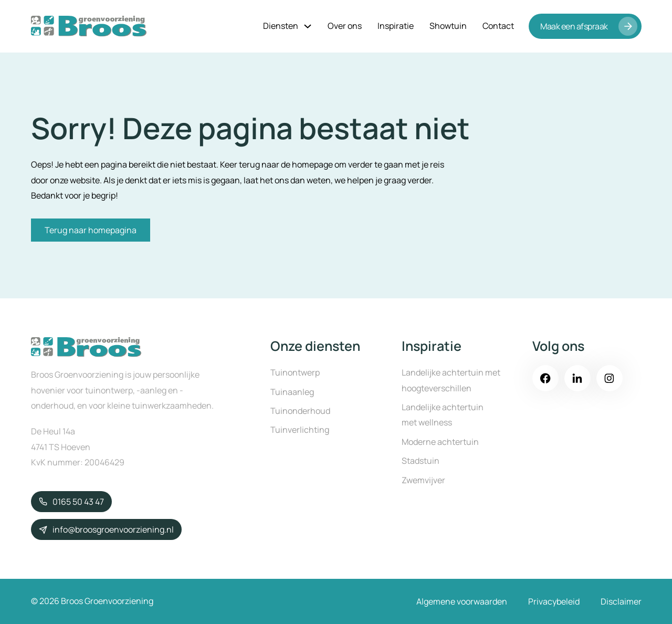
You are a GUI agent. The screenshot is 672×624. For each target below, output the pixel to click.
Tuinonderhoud (300, 411)
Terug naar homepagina (91, 230)
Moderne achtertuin (440, 442)
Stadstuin (421, 461)
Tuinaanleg (292, 392)
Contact (498, 26)
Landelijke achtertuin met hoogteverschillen (451, 380)
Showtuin (448, 26)
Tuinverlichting (300, 430)
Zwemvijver (423, 480)
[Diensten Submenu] (308, 26)
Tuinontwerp (295, 372)
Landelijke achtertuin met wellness (443, 415)
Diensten (281, 26)
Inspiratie (396, 26)
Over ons (345, 26)
